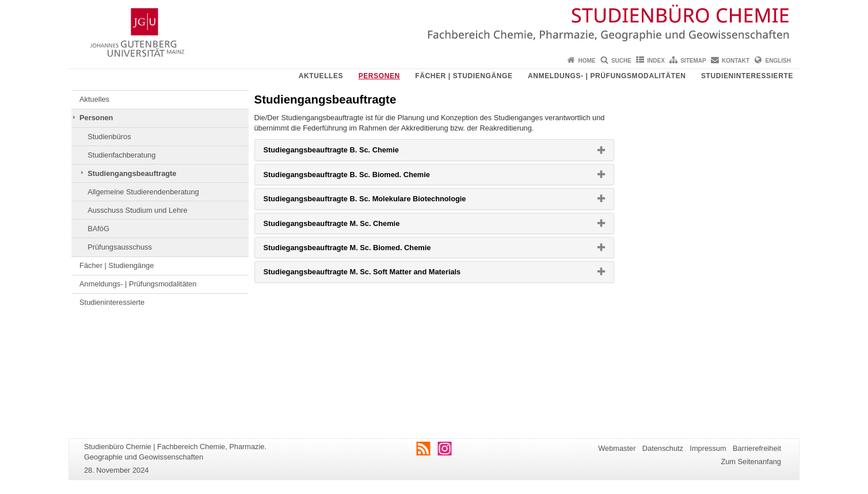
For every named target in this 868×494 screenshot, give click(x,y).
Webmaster (617, 448)
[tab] (434, 150)
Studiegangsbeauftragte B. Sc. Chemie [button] (350, 152)
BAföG (98, 229)
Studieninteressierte (747, 76)
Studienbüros (109, 137)
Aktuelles (321, 76)
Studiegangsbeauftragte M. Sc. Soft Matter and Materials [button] (380, 274)
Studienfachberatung (121, 155)
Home (587, 61)
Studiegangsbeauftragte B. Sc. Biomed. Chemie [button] (365, 177)
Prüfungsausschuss (120, 247)
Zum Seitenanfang (751, 462)
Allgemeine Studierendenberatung (143, 192)
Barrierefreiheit (757, 448)
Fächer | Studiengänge (464, 76)
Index (656, 61)
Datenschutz (663, 448)
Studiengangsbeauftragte (132, 173)
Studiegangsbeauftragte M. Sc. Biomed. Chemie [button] (366, 250)
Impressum (708, 448)
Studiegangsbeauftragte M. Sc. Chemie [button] (350, 226)
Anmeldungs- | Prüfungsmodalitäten (607, 76)
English (778, 61)
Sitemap (693, 61)
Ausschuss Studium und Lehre (138, 210)
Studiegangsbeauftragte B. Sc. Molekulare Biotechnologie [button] (383, 201)
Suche (621, 61)
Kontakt (736, 61)
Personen (379, 76)
